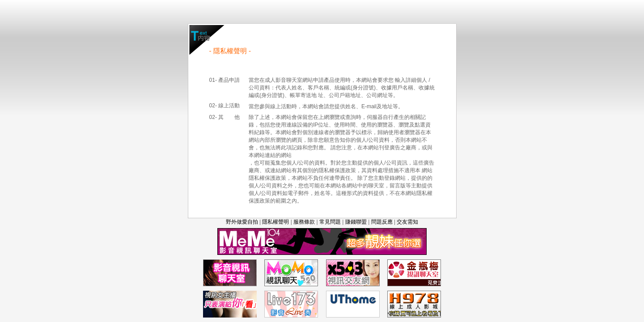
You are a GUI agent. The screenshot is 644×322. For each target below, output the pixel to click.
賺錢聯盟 (356, 222)
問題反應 (382, 222)
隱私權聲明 (275, 222)
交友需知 (407, 222)
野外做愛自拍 (242, 222)
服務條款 (304, 222)
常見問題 (330, 222)
